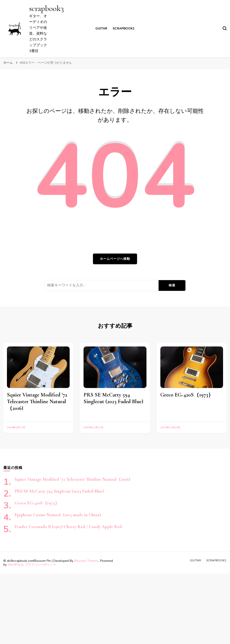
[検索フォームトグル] (225, 28)
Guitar (101, 28)
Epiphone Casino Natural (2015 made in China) (58, 515)
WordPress (15, 565)
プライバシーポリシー (41, 565)
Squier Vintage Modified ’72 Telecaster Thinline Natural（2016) (37, 402)
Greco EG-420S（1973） (187, 395)
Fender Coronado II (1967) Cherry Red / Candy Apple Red (68, 527)
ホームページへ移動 (115, 259)
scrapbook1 (124, 28)
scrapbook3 (46, 8)
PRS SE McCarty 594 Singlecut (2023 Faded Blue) (113, 398)
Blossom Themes (86, 561)
